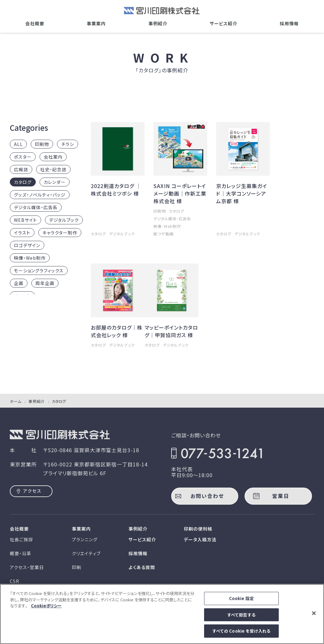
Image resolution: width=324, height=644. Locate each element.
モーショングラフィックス (39, 270)
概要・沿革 (21, 553)
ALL (18, 144)
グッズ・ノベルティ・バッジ (40, 195)
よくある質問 (142, 567)
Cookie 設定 (241, 602)
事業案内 (96, 23)
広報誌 (21, 169)
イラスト (22, 233)
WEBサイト (25, 220)
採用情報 (289, 23)
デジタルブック (64, 220)
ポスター (23, 157)
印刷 (77, 567)
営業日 (281, 496)
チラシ (68, 144)
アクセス (32, 491)
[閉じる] (314, 617)
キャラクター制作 (60, 233)
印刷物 (42, 144)
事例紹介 (158, 23)
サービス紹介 (224, 23)
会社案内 (53, 157)
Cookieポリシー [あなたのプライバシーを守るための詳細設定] (46, 610)
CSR (15, 581)
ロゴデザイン (27, 245)
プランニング (85, 539)
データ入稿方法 (200, 539)
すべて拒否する (241, 619)
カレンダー (55, 182)
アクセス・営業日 (27, 567)
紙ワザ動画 (164, 234)
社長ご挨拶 (21, 539)
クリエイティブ (86, 553)
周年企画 (45, 283)
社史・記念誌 (53, 169)
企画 (19, 283)
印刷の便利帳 (198, 529)
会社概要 (35, 23)
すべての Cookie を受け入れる (241, 635)
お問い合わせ (207, 496)
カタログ (23, 182)
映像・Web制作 (30, 258)
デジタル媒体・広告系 (36, 207)
